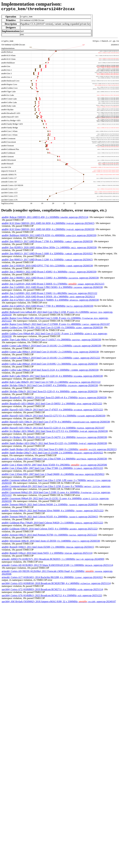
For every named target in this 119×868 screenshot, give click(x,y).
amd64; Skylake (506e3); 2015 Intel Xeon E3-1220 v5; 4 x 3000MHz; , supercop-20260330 (50, 393)
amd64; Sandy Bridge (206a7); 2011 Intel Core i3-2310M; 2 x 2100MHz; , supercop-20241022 (52, 454)
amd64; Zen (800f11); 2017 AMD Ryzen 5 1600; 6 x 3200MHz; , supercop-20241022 (47, 255)
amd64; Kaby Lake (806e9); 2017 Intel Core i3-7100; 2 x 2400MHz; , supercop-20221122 (51, 383)
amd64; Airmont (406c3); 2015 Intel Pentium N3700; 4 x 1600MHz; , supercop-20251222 (49, 536)
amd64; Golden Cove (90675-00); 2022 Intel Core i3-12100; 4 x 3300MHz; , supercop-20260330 (52, 329)
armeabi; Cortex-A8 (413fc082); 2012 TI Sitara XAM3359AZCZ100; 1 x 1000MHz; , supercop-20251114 (57, 566)
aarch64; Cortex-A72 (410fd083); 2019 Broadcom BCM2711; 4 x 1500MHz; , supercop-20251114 (52, 591)
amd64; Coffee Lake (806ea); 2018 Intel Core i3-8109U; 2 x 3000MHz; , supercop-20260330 (50, 365)
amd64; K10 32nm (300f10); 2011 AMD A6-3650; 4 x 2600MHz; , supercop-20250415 (48, 225)
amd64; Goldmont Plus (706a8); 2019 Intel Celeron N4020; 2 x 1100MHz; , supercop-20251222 (52, 524)
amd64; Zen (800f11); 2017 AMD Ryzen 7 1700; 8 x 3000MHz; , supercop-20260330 (47, 243)
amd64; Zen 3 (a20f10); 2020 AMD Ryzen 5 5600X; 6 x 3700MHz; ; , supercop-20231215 (53, 285)
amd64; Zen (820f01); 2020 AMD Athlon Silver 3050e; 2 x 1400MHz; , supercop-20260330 (49, 249)
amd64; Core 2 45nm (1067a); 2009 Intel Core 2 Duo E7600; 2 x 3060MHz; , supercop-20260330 (54, 460)
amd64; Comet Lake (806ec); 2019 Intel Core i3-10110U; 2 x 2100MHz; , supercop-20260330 (51, 347)
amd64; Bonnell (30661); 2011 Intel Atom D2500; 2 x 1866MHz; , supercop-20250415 (48, 548)
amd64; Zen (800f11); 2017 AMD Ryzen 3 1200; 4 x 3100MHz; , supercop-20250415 (47, 261)
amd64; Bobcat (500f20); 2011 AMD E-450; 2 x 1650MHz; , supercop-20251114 (45, 218)
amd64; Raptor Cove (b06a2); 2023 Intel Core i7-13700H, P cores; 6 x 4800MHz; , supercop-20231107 (56, 325)
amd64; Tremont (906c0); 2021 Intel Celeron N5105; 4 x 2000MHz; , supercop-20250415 (50, 518)
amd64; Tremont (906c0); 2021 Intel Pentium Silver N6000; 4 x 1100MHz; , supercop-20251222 (52, 512)
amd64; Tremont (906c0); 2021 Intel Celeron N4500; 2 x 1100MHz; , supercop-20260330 (50, 506)
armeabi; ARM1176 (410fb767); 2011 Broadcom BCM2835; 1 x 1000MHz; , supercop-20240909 (53, 560)
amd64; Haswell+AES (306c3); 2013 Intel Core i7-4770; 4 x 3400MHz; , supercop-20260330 (56, 423)
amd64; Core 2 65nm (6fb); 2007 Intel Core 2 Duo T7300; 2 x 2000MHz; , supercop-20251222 (52, 469)
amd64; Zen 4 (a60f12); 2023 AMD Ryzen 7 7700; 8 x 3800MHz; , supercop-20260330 (47, 307)
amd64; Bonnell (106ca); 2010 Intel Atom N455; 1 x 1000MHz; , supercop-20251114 (47, 554)
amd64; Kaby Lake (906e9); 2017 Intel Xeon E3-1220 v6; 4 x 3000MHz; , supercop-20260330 (52, 377)
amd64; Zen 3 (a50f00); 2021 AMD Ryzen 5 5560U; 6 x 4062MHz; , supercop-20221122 (49, 295)
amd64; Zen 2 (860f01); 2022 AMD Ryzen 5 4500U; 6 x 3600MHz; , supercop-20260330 (49, 273)
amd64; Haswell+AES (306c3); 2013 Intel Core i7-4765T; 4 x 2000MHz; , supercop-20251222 (52, 411)
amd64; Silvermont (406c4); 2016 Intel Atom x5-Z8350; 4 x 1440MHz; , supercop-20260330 (51, 542)
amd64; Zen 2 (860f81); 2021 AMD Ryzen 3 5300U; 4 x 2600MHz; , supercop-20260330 (50, 279)
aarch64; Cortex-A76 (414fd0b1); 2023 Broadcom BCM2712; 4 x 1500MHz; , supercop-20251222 (52, 597)
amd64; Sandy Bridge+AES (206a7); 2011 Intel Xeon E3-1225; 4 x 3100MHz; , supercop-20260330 (54, 445)
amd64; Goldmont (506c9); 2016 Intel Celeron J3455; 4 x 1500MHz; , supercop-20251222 (50, 530)
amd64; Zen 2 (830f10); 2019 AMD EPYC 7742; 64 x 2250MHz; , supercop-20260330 (47, 267)
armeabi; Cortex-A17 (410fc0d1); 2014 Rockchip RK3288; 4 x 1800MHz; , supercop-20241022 (52, 579)
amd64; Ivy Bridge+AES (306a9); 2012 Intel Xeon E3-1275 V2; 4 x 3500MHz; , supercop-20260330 (55, 432)
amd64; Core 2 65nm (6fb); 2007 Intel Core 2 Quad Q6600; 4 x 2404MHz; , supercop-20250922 (53, 476)
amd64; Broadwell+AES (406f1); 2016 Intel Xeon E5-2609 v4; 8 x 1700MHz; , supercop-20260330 (54, 399)
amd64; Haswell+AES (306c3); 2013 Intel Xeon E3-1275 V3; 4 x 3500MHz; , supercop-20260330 (53, 417)
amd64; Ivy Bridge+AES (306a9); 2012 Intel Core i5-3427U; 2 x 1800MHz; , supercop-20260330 (54, 439)
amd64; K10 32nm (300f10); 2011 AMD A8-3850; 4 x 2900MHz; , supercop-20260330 (48, 231)
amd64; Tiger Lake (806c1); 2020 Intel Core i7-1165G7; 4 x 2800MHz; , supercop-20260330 (51, 341)
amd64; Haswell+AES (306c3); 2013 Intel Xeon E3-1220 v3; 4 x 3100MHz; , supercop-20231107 (53, 429)
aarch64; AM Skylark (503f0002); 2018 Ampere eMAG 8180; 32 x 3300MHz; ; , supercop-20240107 (59, 603)
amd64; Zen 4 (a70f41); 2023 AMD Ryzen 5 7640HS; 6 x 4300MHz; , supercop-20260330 (50, 301)
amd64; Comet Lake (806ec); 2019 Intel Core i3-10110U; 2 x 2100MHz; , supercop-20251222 (51, 359)
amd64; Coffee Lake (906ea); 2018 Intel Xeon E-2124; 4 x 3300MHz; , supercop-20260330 (50, 371)
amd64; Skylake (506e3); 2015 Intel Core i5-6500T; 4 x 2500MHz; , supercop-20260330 (50, 387)
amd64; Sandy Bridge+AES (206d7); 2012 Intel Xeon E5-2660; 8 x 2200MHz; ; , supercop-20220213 (59, 451)
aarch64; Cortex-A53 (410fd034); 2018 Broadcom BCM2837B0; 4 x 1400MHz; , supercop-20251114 (56, 585)
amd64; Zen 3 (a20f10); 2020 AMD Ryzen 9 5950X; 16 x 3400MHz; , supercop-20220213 (48, 298)
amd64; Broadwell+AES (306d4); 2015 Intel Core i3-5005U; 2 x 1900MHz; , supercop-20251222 (52, 405)
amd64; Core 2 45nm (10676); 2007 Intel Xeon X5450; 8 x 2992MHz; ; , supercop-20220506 (54, 466)
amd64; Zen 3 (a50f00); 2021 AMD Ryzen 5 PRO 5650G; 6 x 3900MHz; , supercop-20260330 (52, 288)
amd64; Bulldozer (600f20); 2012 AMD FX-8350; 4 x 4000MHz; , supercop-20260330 (49, 237)
